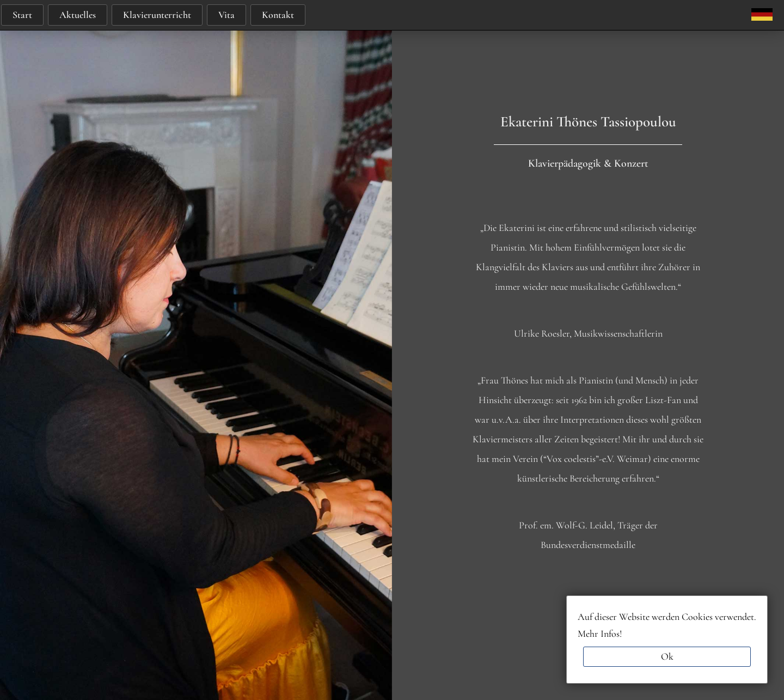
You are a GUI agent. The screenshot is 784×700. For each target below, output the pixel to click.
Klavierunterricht (157, 15)
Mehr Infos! (600, 634)
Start (22, 15)
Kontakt (278, 15)
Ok (667, 656)
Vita (226, 15)
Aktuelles (78, 15)
